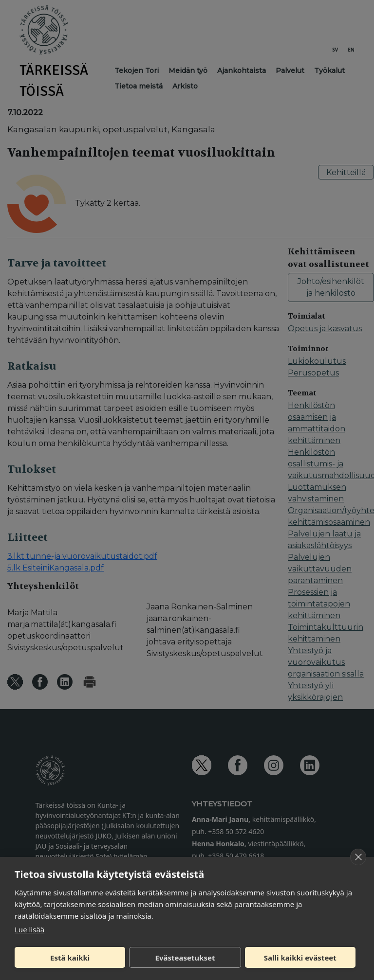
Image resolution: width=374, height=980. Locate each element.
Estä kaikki (70, 958)
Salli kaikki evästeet (300, 958)
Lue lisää (29, 929)
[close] (358, 857)
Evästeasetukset (185, 958)
